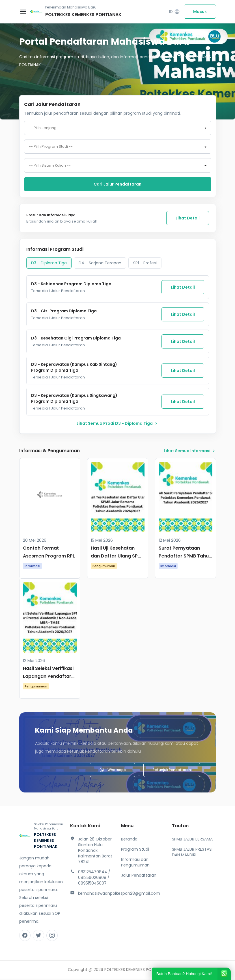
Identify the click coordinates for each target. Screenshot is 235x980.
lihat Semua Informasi (190, 452)
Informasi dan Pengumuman (135, 864)
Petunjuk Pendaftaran (172, 771)
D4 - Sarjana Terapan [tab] (100, 264)
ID (174, 12)
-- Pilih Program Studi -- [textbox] (51, 147)
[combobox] (118, 128)
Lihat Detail (188, 219)
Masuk (200, 12)
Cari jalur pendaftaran (117, 186)
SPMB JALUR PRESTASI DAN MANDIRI (192, 853)
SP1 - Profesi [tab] (145, 264)
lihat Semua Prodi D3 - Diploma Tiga (117, 425)
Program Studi (135, 851)
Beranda (129, 840)
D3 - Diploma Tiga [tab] (49, 264)
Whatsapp (112, 771)
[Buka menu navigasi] (23, 12)
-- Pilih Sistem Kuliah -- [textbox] (50, 167)
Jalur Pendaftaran (139, 877)
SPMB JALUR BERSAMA (192, 840)
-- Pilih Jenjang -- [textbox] (45, 128)
